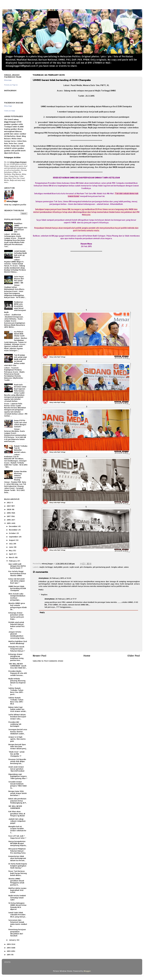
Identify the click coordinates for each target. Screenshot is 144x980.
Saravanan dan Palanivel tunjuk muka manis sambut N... (18, 923)
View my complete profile (15, 205)
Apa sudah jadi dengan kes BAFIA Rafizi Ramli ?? (17, 566)
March (12, 557)
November (14, 530)
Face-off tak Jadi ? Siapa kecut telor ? (17, 837)
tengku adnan (117, 567)
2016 (9, 520)
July (11, 544)
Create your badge (10, 111)
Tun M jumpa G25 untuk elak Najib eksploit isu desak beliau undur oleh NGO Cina (15, 360)
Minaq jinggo (8, 80)
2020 (9, 509)
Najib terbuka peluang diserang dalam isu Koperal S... (17, 682)
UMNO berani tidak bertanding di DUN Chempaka (17, 588)
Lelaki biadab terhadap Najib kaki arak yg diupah (20, 254)
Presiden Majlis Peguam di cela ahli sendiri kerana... (18, 673)
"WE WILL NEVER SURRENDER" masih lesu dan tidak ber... (18, 666)
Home (87, 656)
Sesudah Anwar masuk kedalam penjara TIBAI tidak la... (18, 785)
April (11, 554)
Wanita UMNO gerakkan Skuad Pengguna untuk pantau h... (16, 882)
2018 (9, 513)
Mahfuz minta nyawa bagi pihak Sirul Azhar (17, 890)
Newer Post (40, 656)
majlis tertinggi (46, 567)
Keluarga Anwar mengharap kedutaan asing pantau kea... (16, 657)
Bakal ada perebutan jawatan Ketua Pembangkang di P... (18, 801)
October (13, 533)
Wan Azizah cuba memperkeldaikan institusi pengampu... (17, 597)
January (13, 940)
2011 (9, 955)
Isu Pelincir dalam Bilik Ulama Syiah (19, 334)
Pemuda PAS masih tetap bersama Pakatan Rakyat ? (17, 649)
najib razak (74, 567)
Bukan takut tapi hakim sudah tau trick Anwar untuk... (18, 709)
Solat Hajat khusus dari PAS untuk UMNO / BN (19, 280)
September (14, 537)
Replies (44, 595)
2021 (9, 506)
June (11, 547)
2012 (9, 951)
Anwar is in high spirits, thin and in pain (17, 739)
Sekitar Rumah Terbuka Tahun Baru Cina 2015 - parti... (16, 691)
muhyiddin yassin (61, 567)
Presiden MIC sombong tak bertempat (15, 724)
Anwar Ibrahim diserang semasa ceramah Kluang (20, 476)
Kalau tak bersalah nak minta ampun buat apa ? (17, 581)
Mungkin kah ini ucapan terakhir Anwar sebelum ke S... (17, 830)
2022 (9, 503)
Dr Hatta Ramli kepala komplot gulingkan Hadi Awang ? (18, 866)
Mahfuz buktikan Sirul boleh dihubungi (18, 642)
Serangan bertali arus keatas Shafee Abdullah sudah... (18, 732)
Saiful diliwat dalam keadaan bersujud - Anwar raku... (18, 717)
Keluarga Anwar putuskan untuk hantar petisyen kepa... (16, 616)
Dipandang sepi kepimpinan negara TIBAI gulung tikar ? (18, 776)
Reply (41, 590)
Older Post (134, 656)
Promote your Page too (11, 85)
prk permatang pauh (102, 567)
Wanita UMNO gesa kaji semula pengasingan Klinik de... (18, 606)
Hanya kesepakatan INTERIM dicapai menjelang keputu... (18, 843)
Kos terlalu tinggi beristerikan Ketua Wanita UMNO (17, 573)
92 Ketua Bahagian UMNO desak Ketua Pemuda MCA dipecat (17, 906)
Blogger (87, 971)
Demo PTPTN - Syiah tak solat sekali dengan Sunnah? (20, 424)
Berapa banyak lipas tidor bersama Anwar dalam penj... (18, 747)
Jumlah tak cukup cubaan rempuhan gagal (17, 821)
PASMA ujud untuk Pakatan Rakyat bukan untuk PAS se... (16, 625)
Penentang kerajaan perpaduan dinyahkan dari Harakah (17, 933)
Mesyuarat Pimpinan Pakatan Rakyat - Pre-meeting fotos (17, 851)
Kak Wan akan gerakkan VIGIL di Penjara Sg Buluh (17, 814)
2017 (9, 516)
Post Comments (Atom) (54, 661)
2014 (9, 944)
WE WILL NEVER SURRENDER (15, 807)
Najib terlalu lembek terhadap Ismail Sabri (17, 898)
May (11, 550)
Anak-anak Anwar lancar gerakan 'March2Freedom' (17, 769)
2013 (9, 948)
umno (126, 567)
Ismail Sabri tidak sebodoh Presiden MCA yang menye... (17, 915)
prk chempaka (86, 567)
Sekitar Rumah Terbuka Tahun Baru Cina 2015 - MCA (16, 701)
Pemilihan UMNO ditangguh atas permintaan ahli (21, 228)
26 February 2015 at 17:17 (66, 599)
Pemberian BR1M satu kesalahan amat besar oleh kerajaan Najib (15, 307)
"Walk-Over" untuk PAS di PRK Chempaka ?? (16, 754)
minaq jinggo (12, 201)
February (13, 561)
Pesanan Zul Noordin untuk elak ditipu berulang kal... (17, 761)
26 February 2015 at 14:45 (60, 578)
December (13, 526)
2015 (9, 523)
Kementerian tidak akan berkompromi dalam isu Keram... (17, 858)
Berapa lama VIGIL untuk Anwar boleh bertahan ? (18, 793)
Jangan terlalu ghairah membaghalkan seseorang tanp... (17, 635)
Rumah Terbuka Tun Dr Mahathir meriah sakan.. (21, 449)
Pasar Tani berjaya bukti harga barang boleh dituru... (18, 873)
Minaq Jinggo (8, 106)
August (12, 540)
